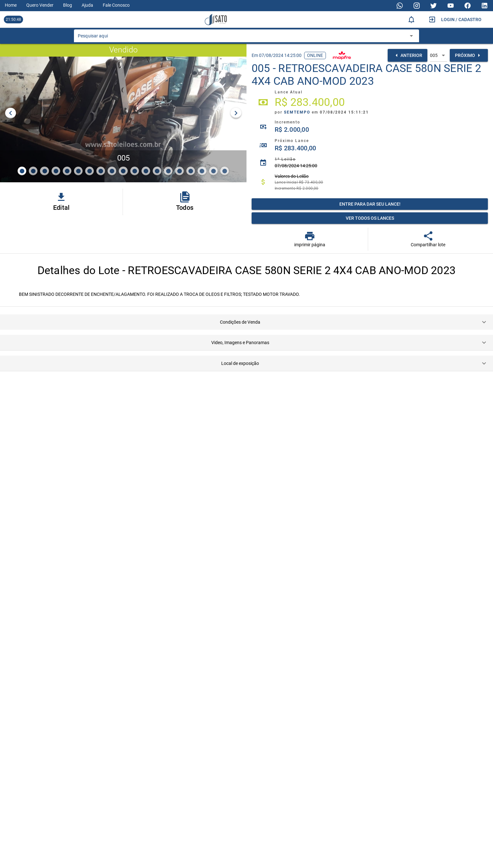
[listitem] (370, 102)
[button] (247, 322)
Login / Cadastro (461, 20)
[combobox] (242, 38)
